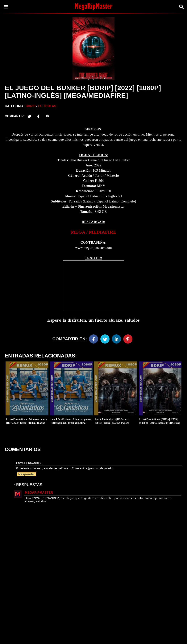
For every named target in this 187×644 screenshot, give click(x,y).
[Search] (181, 7)
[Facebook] (93, 339)
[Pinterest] (48, 116)
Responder (27, 474)
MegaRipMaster (39, 493)
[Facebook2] (39, 116)
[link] (93, 232)
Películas (47, 106)
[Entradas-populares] (27, 388)
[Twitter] (29, 116)
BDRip (31, 106)
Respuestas (29, 485)
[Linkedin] (116, 339)
